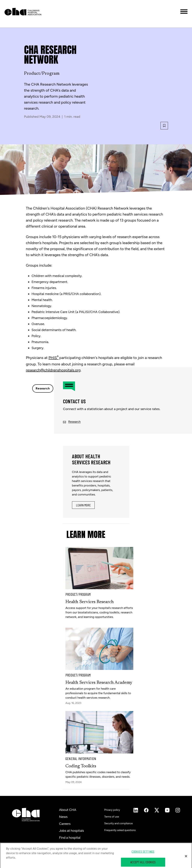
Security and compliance (118, 823)
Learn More (83, 505)
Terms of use (112, 817)
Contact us (67, 845)
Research (43, 388)
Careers (65, 824)
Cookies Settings (143, 856)
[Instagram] (136, 810)
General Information (81, 759)
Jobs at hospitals (71, 831)
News (63, 817)
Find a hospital (70, 838)
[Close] (186, 861)
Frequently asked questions (120, 830)
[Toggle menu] (184, 12)
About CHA (68, 810)
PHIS (54, 358)
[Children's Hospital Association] (26, 815)
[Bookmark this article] (164, 126)
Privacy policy (112, 810)
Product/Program (42, 74)
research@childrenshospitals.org (53, 370)
